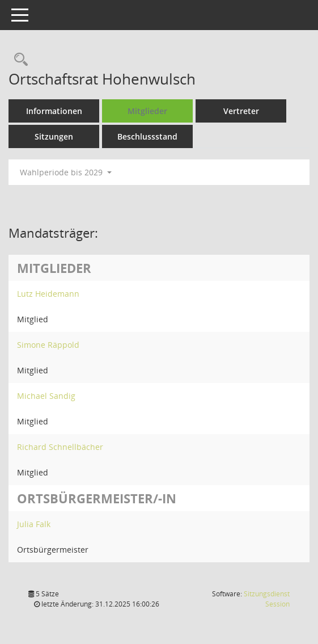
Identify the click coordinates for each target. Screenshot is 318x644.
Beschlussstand (147, 136)
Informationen (54, 111)
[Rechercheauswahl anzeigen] (18, 60)
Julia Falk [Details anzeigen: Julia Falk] (34, 524)
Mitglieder (147, 111)
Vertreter (241, 111)
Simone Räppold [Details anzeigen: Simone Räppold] (48, 345)
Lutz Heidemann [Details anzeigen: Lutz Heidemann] (48, 294)
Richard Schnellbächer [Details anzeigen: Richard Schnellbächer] (60, 447)
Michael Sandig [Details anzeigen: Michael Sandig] (46, 396)
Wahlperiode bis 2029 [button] (66, 172)
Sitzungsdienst (267, 599)
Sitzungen (54, 136)
